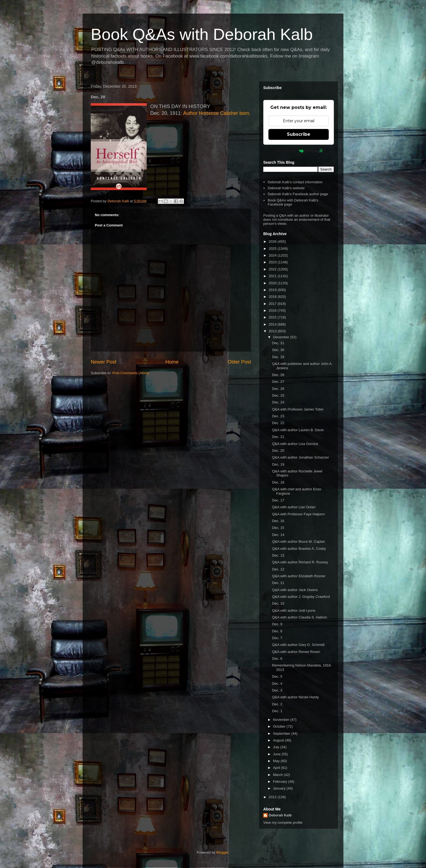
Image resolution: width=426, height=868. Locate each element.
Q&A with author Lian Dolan (294, 507)
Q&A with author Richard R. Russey (300, 562)
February (281, 782)
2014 (273, 324)
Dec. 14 (278, 535)
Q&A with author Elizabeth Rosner (299, 576)
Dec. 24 (278, 402)
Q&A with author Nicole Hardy (295, 697)
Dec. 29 (278, 357)
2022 (273, 269)
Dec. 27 (278, 382)
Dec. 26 (278, 389)
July (277, 747)
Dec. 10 (278, 603)
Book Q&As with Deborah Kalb (202, 34)
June (277, 754)
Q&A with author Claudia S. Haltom (299, 617)
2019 (273, 290)
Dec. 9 (277, 624)
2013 (273, 331)
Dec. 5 (277, 676)
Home (172, 362)
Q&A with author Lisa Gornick (295, 444)
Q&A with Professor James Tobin (298, 409)
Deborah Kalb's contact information (295, 182)
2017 (273, 304)
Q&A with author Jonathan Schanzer (300, 457)
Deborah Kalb (280, 815)
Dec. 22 (278, 423)
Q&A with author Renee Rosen (296, 652)
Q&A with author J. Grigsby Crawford (301, 597)
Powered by (299, 151)
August (279, 740)
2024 (273, 255)
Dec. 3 (277, 690)
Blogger (222, 852)
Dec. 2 (277, 704)
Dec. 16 (278, 521)
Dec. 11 (278, 583)
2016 (273, 310)
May (277, 761)
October (280, 726)
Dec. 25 (278, 395)
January (280, 788)
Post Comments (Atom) (131, 373)
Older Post (239, 362)
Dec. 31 (278, 343)
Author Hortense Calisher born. (217, 113)
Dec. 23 (278, 416)
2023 (273, 262)
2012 (273, 797)
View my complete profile (283, 823)
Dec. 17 (278, 500)
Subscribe (299, 134)
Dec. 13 (278, 555)
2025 (273, 249)
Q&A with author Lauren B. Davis (298, 430)
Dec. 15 (278, 528)
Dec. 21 (278, 437)
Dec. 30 (278, 350)
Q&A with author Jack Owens (295, 590)
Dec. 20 (278, 451)
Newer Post (104, 362)
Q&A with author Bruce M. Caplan (298, 542)
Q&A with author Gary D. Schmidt (298, 645)
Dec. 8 (277, 631)
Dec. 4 (277, 684)
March (278, 775)
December (282, 337)
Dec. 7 (277, 638)
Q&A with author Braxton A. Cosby (299, 549)
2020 (273, 283)
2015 (273, 317)
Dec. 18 (278, 482)
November (282, 720)
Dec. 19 (278, 464)
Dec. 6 (277, 659)
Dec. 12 (278, 569)
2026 (273, 242)
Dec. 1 (277, 711)
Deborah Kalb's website (286, 188)
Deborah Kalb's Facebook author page (298, 194)
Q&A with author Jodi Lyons (294, 610)
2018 (273, 297)
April (277, 768)
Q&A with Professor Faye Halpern (298, 514)
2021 (273, 276)
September (282, 733)
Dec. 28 (278, 375)
